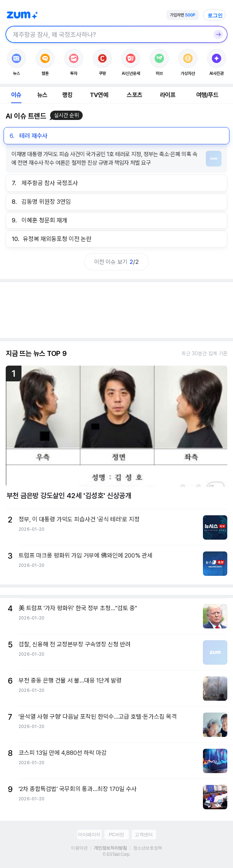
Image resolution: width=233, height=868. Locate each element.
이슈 (16, 95)
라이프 (168, 95)
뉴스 (42, 95)
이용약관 (79, 848)
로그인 (215, 15)
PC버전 (116, 835)
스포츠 (134, 95)
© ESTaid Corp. (117, 854)
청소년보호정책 (148, 848)
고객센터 (144, 835)
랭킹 (67, 95)
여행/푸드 (207, 95)
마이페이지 (89, 835)
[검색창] (107, 34)
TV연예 (99, 95)
